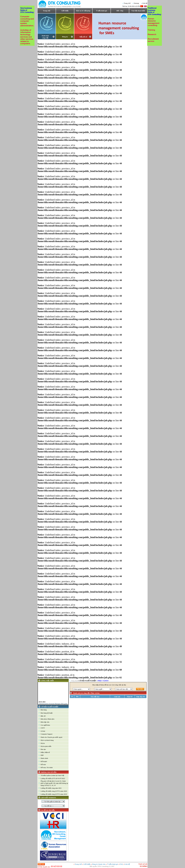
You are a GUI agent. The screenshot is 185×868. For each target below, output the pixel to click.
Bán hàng (44, 710)
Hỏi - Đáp (120, 11)
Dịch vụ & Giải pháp (83, 11)
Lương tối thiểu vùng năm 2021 (51, 788)
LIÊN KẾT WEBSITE (48, 798)
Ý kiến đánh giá (102, 11)
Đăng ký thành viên (99, 864)
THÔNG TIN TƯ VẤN (49, 772)
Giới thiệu (65, 11)
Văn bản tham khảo (138, 11)
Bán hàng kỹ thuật (47, 713)
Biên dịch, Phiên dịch (47, 719)
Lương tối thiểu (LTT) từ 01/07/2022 (53, 778)
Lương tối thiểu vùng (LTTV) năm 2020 (54, 791)
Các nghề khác (45, 725)
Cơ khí (43, 731)
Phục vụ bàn (103, 681)
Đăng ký (65, 37)
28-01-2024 (42, 703)
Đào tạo (43, 749)
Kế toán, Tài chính (47, 767)
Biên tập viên (45, 722)
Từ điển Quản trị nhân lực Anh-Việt (52, 775)
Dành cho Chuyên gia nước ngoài (51, 737)
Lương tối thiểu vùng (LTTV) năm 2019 (54, 794)
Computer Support (47, 734)
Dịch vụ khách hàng (47, 740)
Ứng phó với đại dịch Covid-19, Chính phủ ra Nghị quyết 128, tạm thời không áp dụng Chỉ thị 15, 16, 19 (54, 783)
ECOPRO (144, 866)
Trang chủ (127, 3)
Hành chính (44, 758)
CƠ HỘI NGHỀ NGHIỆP (50, 707)
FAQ (121, 864)
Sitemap (136, 3)
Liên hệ (145, 3)
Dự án (43, 743)
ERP (42, 755)
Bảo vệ (43, 716)
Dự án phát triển (46, 746)
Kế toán (43, 764)
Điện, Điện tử (45, 752)
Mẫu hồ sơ (83, 37)
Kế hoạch (44, 761)
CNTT (43, 728)
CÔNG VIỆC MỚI (47, 681)
